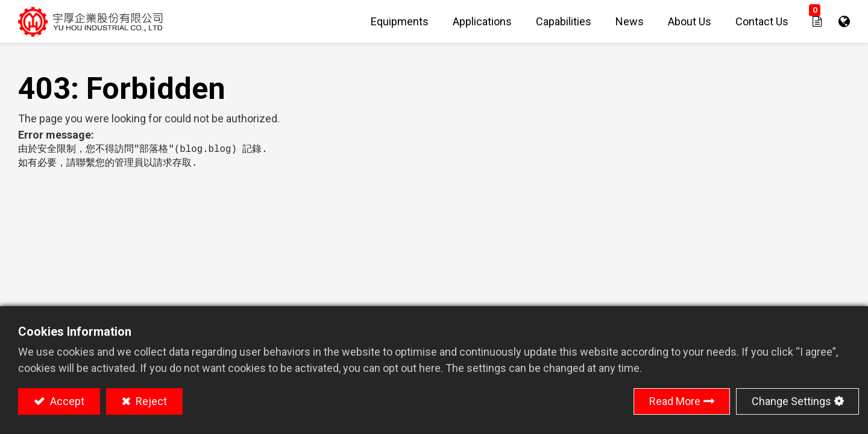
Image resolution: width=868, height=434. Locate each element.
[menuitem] (400, 21)
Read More (675, 401)
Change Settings (791, 401)
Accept (66, 401)
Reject (150, 401)
